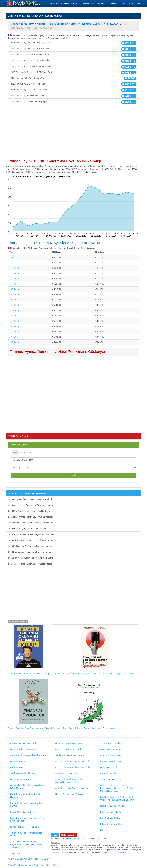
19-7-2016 (14, 300)
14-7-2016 (14, 284)
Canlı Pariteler (87, 4)
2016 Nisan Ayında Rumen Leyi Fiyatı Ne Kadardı (31, 517)
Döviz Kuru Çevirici (20, 445)
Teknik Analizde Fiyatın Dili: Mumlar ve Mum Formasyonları (89, 704)
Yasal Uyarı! (121, 852)
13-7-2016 (14, 279)
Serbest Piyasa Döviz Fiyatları (112, 4)
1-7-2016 (13, 257)
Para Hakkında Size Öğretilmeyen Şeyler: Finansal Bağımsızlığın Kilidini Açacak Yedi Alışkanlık (95, 650)
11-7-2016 (14, 268)
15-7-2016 (14, 289)
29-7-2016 (14, 342)
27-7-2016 (14, 332)
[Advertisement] (73, 133)
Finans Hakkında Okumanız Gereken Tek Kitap (28, 649)
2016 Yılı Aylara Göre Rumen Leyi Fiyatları (27, 493)
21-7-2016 (14, 310)
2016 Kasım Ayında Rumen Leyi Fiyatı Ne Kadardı (31, 558)
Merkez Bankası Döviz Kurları (63, 4)
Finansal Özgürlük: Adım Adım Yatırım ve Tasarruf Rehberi (33, 704)
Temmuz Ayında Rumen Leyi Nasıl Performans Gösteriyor (58, 352)
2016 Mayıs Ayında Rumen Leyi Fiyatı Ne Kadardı (31, 523)
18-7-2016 (14, 294)
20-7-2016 (14, 305)
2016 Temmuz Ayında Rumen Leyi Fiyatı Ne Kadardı (32, 534)
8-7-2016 (13, 263)
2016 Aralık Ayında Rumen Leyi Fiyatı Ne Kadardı (30, 564)
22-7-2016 (14, 316)
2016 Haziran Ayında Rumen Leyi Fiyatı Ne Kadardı (31, 529)
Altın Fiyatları (135, 4)
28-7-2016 (14, 337)
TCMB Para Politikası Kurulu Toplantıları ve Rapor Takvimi (34, 865)
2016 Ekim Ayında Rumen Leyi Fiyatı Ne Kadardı (30, 552)
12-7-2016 (14, 273)
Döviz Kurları (73, 839)
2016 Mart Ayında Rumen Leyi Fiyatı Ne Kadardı (30, 511)
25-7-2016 (14, 321)
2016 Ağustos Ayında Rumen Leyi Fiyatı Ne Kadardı (32, 540)
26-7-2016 (14, 326)
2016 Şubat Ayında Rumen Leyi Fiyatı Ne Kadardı (31, 505)
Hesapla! (73, 475)
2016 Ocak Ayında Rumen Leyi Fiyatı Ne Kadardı (30, 499)
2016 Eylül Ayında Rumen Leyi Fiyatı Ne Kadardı (30, 546)
